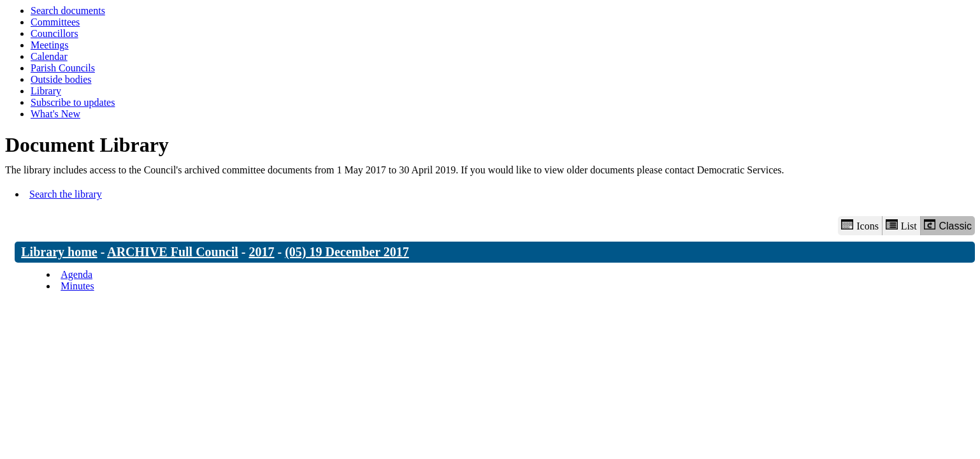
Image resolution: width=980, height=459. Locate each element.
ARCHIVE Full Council (173, 252)
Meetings (50, 45)
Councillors (54, 33)
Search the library (66, 194)
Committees (55, 22)
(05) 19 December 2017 (347, 252)
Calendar (49, 56)
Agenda (76, 274)
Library (46, 91)
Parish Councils (63, 68)
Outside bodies (61, 79)
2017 (262, 252)
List (901, 225)
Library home (59, 252)
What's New (55, 114)
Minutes (77, 286)
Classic (948, 225)
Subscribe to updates (73, 102)
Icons (860, 225)
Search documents (68, 11)
